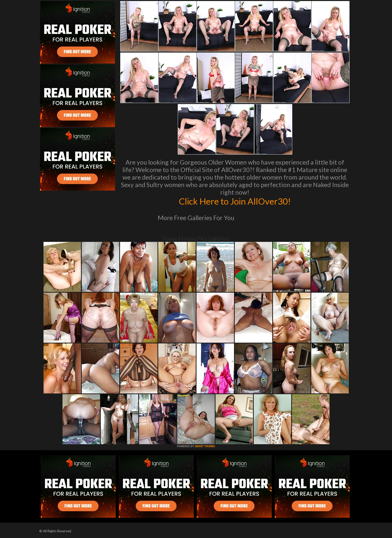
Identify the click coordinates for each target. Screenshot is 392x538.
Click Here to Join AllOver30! (235, 201)
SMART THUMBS (205, 446)
